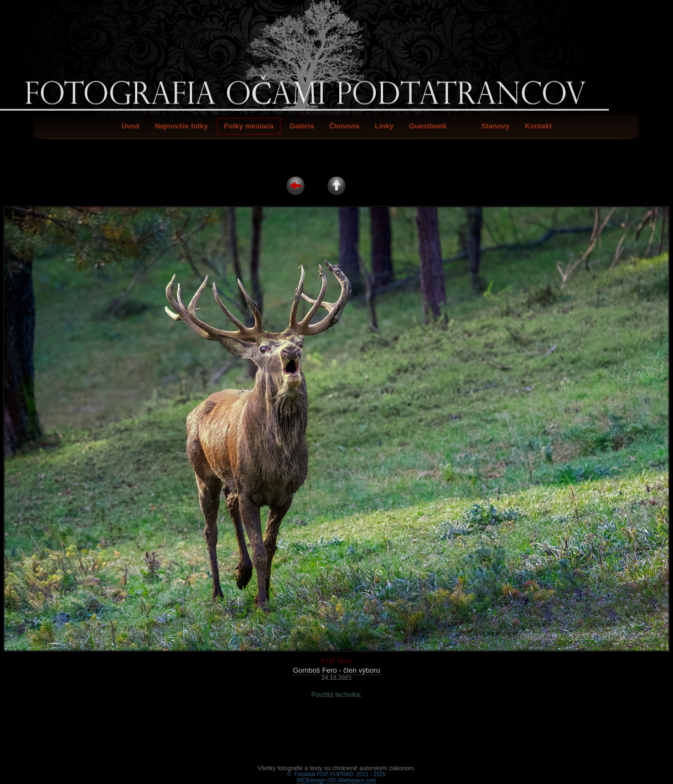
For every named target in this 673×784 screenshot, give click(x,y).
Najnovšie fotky (182, 126)
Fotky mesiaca (249, 126)
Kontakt (538, 126)
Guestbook (428, 126)
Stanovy (496, 126)
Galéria (302, 126)
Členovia (344, 126)
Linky (384, 126)
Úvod (130, 126)
